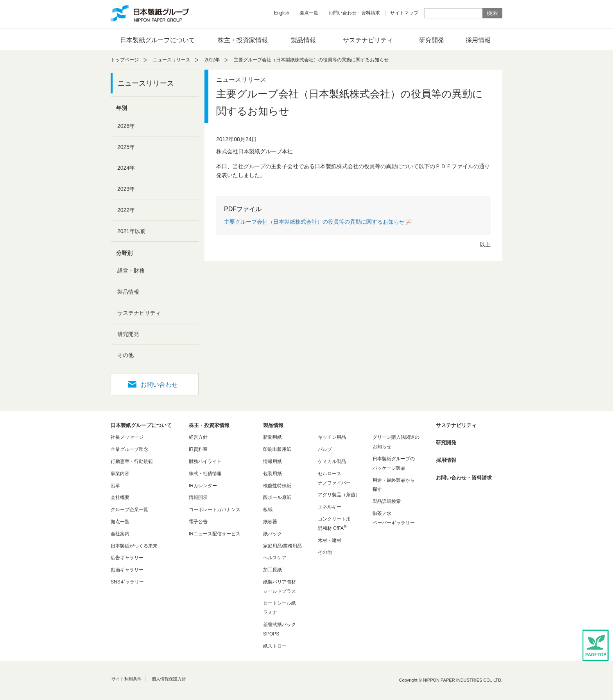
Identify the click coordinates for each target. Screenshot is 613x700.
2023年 (126, 189)
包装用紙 (272, 474)
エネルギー (330, 507)
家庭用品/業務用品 (282, 546)
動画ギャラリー (127, 570)
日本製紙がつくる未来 (134, 546)
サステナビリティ (368, 40)
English (282, 13)
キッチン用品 (332, 437)
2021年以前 (132, 231)
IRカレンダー (203, 486)
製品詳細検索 (387, 501)
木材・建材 (330, 540)
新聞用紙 (272, 437)
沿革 (115, 486)
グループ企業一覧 (129, 510)
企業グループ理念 (129, 449)
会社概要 (120, 497)
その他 (125, 355)
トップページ (125, 60)
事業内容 (120, 474)
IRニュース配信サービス (215, 534)
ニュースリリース (172, 60)
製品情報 (303, 40)
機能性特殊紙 (277, 486)
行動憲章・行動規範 (132, 461)
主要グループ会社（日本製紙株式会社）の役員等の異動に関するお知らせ (314, 222)
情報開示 (198, 497)
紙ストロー (275, 646)
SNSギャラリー (127, 582)
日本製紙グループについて (158, 40)
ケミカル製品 (332, 461)
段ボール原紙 (277, 497)
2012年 (212, 60)
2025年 (126, 147)
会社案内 (120, 534)
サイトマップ (404, 13)
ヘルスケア (275, 558)
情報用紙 (272, 461)
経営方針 (198, 437)
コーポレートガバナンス (215, 510)
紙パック (272, 534)
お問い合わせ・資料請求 (354, 13)
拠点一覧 (309, 13)
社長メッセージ (127, 437)
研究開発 (432, 40)
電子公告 (198, 522)
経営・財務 (131, 271)
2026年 (126, 126)
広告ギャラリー (127, 558)
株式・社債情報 (205, 474)
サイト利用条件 (126, 679)
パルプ (325, 449)
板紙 (268, 510)
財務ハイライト (205, 461)
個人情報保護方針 (169, 679)
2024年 (126, 168)
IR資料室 (198, 449)
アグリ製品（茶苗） (339, 495)
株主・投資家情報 (243, 40)
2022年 (126, 210)
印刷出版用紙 (277, 449)
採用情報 (478, 40)
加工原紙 (272, 570)
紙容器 (270, 522)
